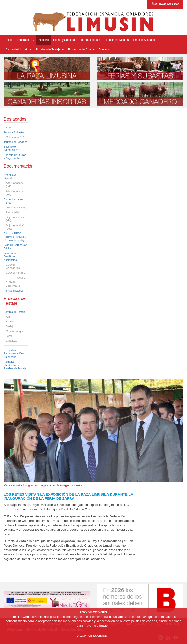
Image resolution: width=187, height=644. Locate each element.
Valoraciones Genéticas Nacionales (11, 256)
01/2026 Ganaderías (13, 266)
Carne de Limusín (19, 49)
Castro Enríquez (15, 331)
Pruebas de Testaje (50, 49)
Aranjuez (11, 322)
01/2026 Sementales (13, 284)
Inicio (9, 40)
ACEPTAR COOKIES (92, 636)
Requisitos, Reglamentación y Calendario (14, 353)
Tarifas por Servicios (15, 142)
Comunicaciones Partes (13, 201)
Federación (26, 40)
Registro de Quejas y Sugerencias (15, 157)
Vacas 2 (16, 278)
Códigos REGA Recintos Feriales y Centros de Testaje (15, 237)
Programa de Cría (81, 49)
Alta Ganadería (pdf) (15, 185)
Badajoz (11, 326)
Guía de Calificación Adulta (15, 247)
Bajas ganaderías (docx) (16, 227)
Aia (8, 317)
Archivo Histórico (14, 291)
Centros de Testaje (15, 312)
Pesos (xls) (12, 212)
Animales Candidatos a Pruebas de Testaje (15, 365)
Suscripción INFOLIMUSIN (12, 148)
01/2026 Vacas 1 (16, 273)
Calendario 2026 (16, 137)
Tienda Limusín (90, 40)
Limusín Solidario (144, 40)
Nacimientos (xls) (16, 207)
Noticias (44, 40)
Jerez (9, 336)
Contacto (104, 49)
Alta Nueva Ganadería (10, 176)
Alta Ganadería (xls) (15, 193)
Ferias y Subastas (65, 40)
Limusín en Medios (117, 40)
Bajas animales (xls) (15, 219)
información (101, 626)
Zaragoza (12, 341)
